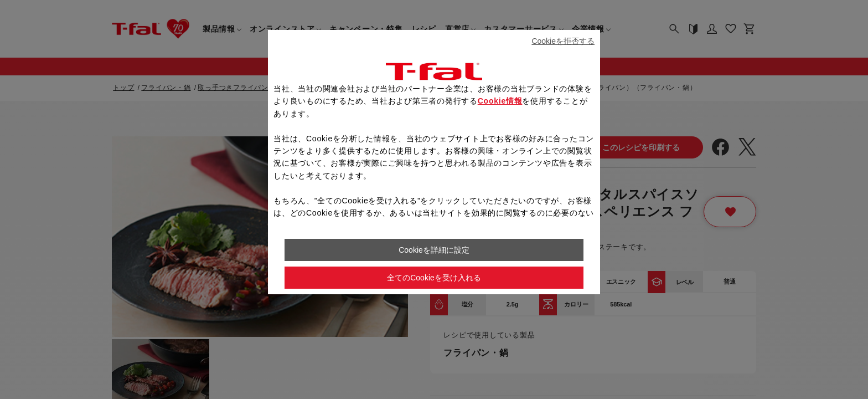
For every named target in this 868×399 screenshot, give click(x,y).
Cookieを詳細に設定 (434, 250)
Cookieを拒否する (563, 41)
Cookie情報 (500, 101)
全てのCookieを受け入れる (434, 278)
